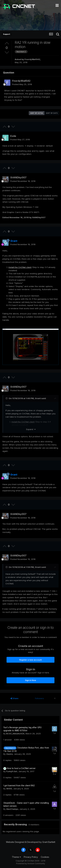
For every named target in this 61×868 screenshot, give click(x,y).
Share (14, 698)
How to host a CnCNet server (21, 768)
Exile (13, 136)
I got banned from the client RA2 (19, 786)
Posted (22, 84)
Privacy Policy (31, 857)
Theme (16, 857)
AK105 (9, 789)
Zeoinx (10, 754)
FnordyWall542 (32, 59)
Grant (38, 398)
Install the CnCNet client (20, 267)
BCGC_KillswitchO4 (15, 734)
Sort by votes (37, 113)
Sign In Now (31, 680)
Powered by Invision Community (31, 864)
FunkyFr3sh (12, 771)
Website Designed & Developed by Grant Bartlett (31, 842)
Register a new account (30, 660)
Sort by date (52, 113)
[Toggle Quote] (7, 398)
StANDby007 (18, 177)
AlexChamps (12, 809)
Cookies (45, 857)
